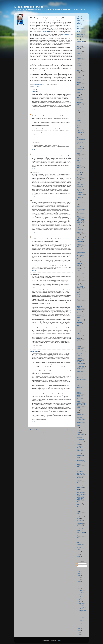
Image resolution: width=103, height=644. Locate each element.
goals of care (79, 129)
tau (77, 536)
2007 (79, 632)
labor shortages (80, 441)
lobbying (78, 445)
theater (78, 539)
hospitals (78, 43)
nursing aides (79, 238)
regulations (79, 138)
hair (77, 413)
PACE (78, 291)
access (78, 305)
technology (79, 53)
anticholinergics (80, 319)
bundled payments (80, 337)
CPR (78, 112)
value (78, 181)
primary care (79, 136)
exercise (78, 208)
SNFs (78, 300)
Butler (78, 270)
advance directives (81, 117)
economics (79, 99)
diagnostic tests (80, 203)
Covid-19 (78, 60)
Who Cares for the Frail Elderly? (82, 605)
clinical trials (79, 353)
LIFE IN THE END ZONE (29, 7)
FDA (78, 67)
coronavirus (79, 198)
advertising (79, 311)
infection (78, 433)
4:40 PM (33, 347)
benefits (78, 332)
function (78, 407)
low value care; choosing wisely (80, 450)
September (82, 596)
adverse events (80, 309)
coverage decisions (81, 368)
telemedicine (79, 264)
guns (78, 411)
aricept (78, 325)
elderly (78, 50)
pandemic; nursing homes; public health (81, 474)
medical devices (80, 89)
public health (79, 260)
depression (79, 378)
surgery (78, 262)
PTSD (78, 293)
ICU (77, 72)
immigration (79, 429)
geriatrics (79, 157)
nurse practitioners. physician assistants (81, 461)
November (82, 592)
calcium (78, 340)
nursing (78, 465)
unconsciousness (80, 267)
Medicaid (78, 74)
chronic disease (80, 62)
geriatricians (79, 217)
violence (78, 553)
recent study (46, 31)
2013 (79, 589)
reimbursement (80, 505)
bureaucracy (79, 150)
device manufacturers (81, 379)
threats (78, 541)
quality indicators (80, 493)
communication (80, 76)
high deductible (80, 226)
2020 (79, 576)
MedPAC (78, 285)
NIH (77, 289)
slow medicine (80, 520)
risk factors (79, 172)
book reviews (79, 335)
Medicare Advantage (81, 114)
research (78, 506)
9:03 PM (33, 168)
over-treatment (80, 472)
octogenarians (80, 241)
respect (78, 508)
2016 (79, 583)
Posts (79, 563)
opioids (78, 243)
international (79, 233)
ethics (78, 154)
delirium (78, 120)
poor (78, 482)
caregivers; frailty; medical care (80, 344)
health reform (79, 222)
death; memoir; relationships (80, 374)
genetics (78, 409)
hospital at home (80, 424)
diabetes (78, 384)
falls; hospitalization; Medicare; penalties (81, 210)
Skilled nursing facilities (80, 143)
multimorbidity (80, 106)
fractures (78, 402)
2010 (79, 627)
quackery (79, 491)
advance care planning (79, 24)
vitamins (78, 269)
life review (79, 443)
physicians (79, 47)
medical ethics (80, 455)
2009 (79, 629)
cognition (78, 355)
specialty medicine (80, 529)
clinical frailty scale (81, 352)
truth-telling (79, 548)
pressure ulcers (80, 488)
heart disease (79, 418)
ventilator (79, 549)
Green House (79, 278)
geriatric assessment (81, 214)
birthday (78, 333)
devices (78, 382)
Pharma (78, 296)
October (81, 594)
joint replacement (80, 439)
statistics (78, 94)
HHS (78, 280)
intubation (79, 438)
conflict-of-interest (80, 194)
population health (80, 484)
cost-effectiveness (80, 367)
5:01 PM (33, 150)
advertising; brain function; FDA (80, 313)
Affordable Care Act (81, 139)
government (79, 86)
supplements (79, 531)
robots (78, 510)
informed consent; (80, 434)
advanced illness (80, 145)
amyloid (78, 191)
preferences (79, 486)
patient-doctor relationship (80, 250)
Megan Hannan (35, 351)
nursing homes (36, 86)
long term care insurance (80, 447)
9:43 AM (33, 233)
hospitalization (80, 88)
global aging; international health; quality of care (81, 219)
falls (77, 126)
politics (78, 258)
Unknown (33, 91)
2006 (79, 634)
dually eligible (79, 387)
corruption (79, 365)
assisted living (80, 148)
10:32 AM (34, 270)
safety (78, 512)
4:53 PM (33, 138)
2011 (79, 625)
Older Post (70, 430)
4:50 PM (33, 421)
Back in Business (81, 620)
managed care (80, 452)
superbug (79, 174)
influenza (78, 231)
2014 (79, 587)
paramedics (79, 477)
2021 (79, 574)
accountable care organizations (80, 188)
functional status (80, 101)
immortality (79, 81)
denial (78, 376)
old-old (78, 470)
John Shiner (34, 114)
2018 (79, 579)
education (79, 389)
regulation (79, 501)
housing (78, 426)
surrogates (79, 176)
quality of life (79, 169)
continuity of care (80, 363)
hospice (78, 64)
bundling (78, 339)
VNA (78, 303)
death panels (79, 371)
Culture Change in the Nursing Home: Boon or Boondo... (82, 612)
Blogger (59, 640)
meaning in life (80, 104)
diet (77, 205)
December (82, 590)
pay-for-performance (81, 253)
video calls (79, 551)
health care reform (80, 159)
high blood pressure (81, 419)
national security (80, 459)
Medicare (79, 17)
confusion (79, 196)
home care (79, 71)
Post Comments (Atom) (41, 433)
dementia (79, 19)
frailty (78, 22)
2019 (79, 577)
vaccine (78, 179)
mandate (78, 454)
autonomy (79, 97)
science (78, 515)
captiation (79, 342)
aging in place (80, 316)
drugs (78, 40)
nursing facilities (80, 240)
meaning (78, 164)
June (80, 602)
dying (78, 27)
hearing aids (79, 224)
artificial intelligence (81, 327)
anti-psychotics (80, 147)
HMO (78, 281)
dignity (78, 386)
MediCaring (79, 186)
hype (78, 427)
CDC (78, 272)
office (78, 468)
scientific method (80, 517)
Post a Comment (35, 424)
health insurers (80, 414)
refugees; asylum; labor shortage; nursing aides (80, 498)
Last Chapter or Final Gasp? (82, 608)
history (78, 160)
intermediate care (80, 132)
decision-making (80, 30)
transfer (78, 265)
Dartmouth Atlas (80, 184)
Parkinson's (79, 294)
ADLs (78, 111)
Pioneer (78, 298)
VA (77, 301)
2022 (79, 572)
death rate (79, 201)
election (78, 391)
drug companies (80, 124)
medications (79, 52)
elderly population (80, 57)
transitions (79, 546)
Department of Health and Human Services (81, 274)
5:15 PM (33, 110)
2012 (79, 623)
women (78, 558)
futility (78, 127)
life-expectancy (80, 59)
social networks (80, 524)
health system (80, 416)
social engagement (81, 522)
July (80, 600)
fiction (78, 155)
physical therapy (80, 167)
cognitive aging (80, 357)
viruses (78, 555)
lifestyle (78, 234)
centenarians (79, 348)
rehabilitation (79, 503)
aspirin (78, 330)
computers (79, 359)
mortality (78, 65)
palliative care (80, 45)
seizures (78, 518)
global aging (79, 77)
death (78, 48)
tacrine (78, 534)
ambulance (79, 317)
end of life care (80, 28)
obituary (78, 466)
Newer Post (33, 430)
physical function (80, 479)
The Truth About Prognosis (82, 617)
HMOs (78, 283)
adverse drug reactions (79, 307)
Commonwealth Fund (67, 34)
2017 (79, 581)
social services (80, 527)
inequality (79, 431)
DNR (78, 96)
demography (79, 122)
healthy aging (79, 79)
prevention (79, 134)
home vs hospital (80, 422)
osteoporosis (79, 245)
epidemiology (79, 152)
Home (52, 430)
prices (78, 489)
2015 (79, 585)
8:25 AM (33, 196)
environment (79, 398)
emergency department (79, 393)
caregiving (79, 36)
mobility (78, 166)
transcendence (80, 544)
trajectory (79, 542)
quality (78, 55)
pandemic (79, 246)
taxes (78, 537)
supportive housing (81, 532)
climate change (80, 192)
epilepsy (78, 400)
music (78, 457)
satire (78, 513)
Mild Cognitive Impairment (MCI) (80, 287)
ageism (78, 83)
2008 (79, 631)
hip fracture (79, 227)
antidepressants (80, 321)
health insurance (80, 41)
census (78, 347)
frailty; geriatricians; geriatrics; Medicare (81, 404)
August (81, 598)
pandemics (79, 248)
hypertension (79, 229)
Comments (80, 566)
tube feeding (79, 178)
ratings (78, 171)
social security (80, 525)
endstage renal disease (80, 396)
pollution (78, 481)
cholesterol (79, 350)
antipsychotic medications (79, 323)
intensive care (80, 436)
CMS (78, 183)
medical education (80, 236)
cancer (78, 119)
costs (78, 38)
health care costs (80, 131)
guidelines (79, 103)
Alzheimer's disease (81, 32)
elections (78, 206)
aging (78, 84)
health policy (79, 20)
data (77, 199)
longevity (78, 162)
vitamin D (79, 556)
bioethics (78, 69)
